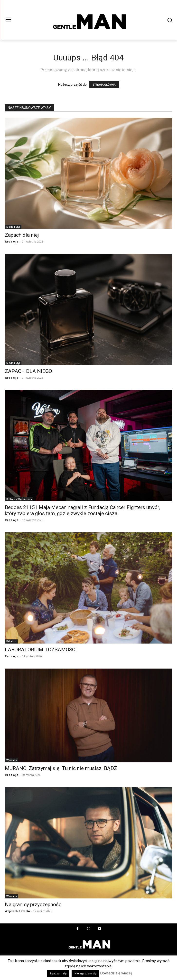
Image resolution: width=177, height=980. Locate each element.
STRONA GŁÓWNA (104, 85)
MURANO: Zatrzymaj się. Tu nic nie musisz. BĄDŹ (61, 768)
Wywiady (12, 760)
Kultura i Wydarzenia (19, 499)
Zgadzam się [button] (58, 974)
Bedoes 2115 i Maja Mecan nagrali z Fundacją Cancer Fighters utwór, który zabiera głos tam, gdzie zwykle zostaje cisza (82, 510)
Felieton (11, 641)
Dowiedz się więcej (116, 973)
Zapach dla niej (22, 235)
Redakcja (12, 241)
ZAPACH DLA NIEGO (28, 371)
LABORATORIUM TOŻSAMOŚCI (41, 650)
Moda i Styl (13, 227)
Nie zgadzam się (85, 974)
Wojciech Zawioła (17, 911)
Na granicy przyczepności (34, 905)
